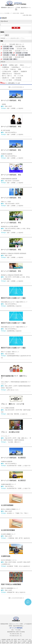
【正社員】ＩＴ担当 (9, 55)
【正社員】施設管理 (24, 55)
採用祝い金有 (13, 65)
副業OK (16, 71)
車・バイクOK (19, 76)
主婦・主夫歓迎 (16, 78)
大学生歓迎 (18, 80)
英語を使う (18, 74)
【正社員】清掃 (7, 46)
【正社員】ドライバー (21, 51)
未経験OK (24, 71)
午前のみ (13, 69)
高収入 (22, 65)
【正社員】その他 (8, 49)
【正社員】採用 (19, 57)
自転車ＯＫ (6, 78)
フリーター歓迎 (7, 80)
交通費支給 (6, 67)
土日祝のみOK (7, 71)
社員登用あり (16, 67)
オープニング (26, 67)
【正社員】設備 (21, 49)
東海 (30, 15)
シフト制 (5, 69)
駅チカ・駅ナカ (7, 76)
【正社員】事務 (7, 53)
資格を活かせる (7, 74)
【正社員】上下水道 (21, 53)
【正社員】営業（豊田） (10, 59)
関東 (27, 15)
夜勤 (20, 69)
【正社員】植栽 (7, 51)
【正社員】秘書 (7, 57)
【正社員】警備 (20, 46)
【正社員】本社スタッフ (16, 44)
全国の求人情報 (16, 13)
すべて (4, 44)
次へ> (22, 87)
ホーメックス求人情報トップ (6, 13)
